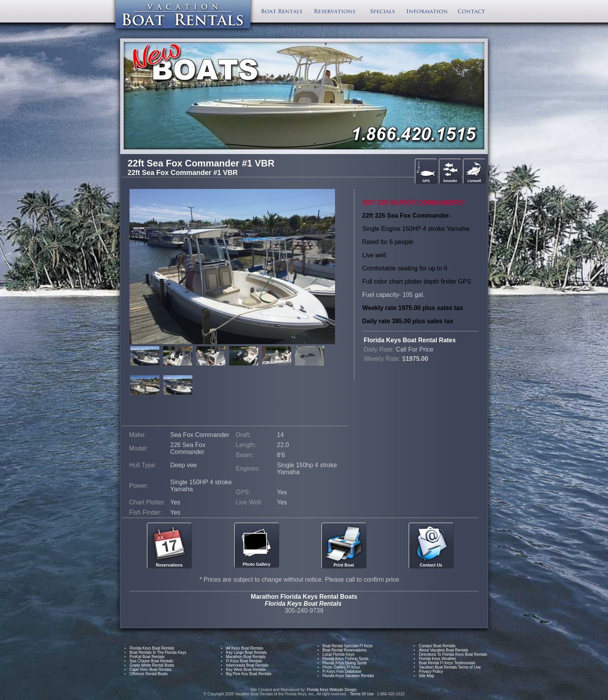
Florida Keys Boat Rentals (152, 648)
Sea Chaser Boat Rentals (151, 661)
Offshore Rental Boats (149, 674)
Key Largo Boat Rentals (247, 652)
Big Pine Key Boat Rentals (249, 674)
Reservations (169, 546)
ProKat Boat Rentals (147, 657)
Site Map (426, 676)
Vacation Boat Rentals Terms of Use (450, 667)
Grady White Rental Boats (152, 665)
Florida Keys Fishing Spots (346, 659)
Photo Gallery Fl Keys (341, 667)
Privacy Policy (431, 671)
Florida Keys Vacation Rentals (348, 676)
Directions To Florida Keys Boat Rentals (453, 654)
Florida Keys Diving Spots (345, 663)
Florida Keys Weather (437, 659)
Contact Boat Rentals (437, 646)
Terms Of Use (362, 694)
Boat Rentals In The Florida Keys (158, 652)
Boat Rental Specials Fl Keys (348, 646)
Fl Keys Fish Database (342, 671)
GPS (426, 171)
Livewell (474, 171)
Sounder (450, 171)
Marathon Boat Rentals (246, 657)
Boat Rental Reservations (345, 650)
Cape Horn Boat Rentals (150, 670)
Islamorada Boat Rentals (247, 665)
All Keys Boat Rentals (245, 648)
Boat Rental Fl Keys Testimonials (447, 663)
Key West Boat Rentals (246, 670)
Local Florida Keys (339, 654)
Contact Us (431, 546)
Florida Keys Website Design (332, 690)
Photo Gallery (257, 545)
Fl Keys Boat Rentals (244, 661)
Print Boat (344, 546)
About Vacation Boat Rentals (443, 650)
